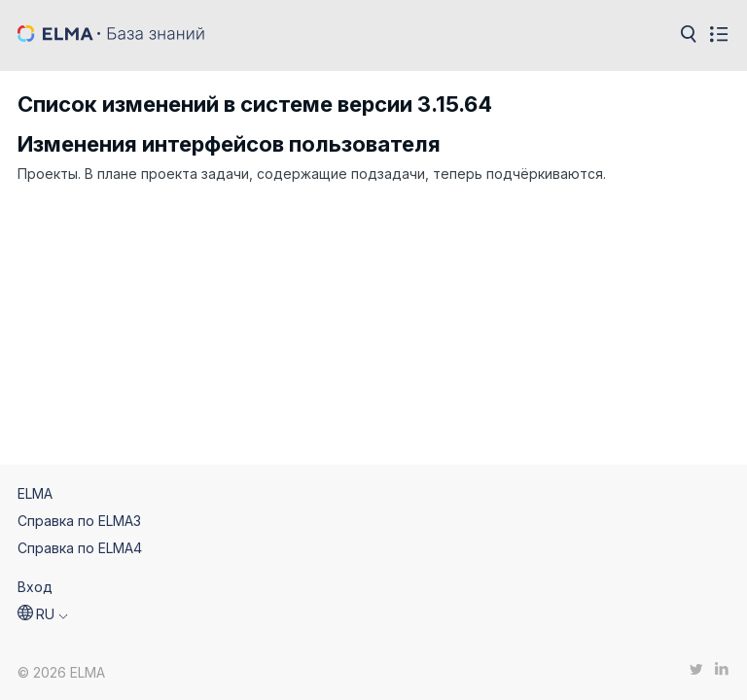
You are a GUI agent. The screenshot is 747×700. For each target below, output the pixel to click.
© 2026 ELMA (61, 672)
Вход (35, 587)
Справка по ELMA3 (79, 521)
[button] (43, 614)
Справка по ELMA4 (80, 548)
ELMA (35, 493)
